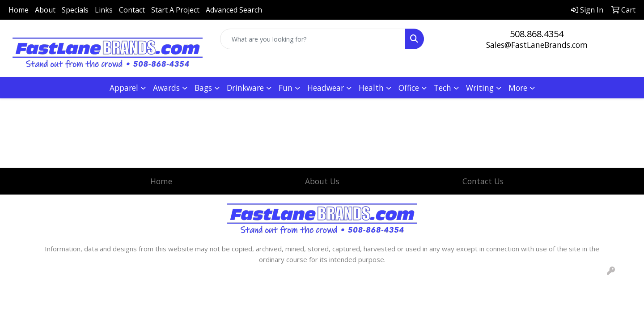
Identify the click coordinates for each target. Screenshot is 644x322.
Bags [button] (203, 88)
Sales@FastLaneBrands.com (537, 45)
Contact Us (483, 181)
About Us (322, 181)
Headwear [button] (326, 88)
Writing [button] (480, 88)
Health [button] (371, 88)
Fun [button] (286, 88)
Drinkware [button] (245, 88)
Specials (75, 10)
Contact (132, 10)
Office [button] (409, 88)
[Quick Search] (313, 39)
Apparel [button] (124, 88)
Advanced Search (234, 10)
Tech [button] (443, 88)
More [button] (518, 88)
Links (104, 10)
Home (19, 10)
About (45, 10)
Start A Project (175, 10)
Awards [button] (166, 88)
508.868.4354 (537, 34)
